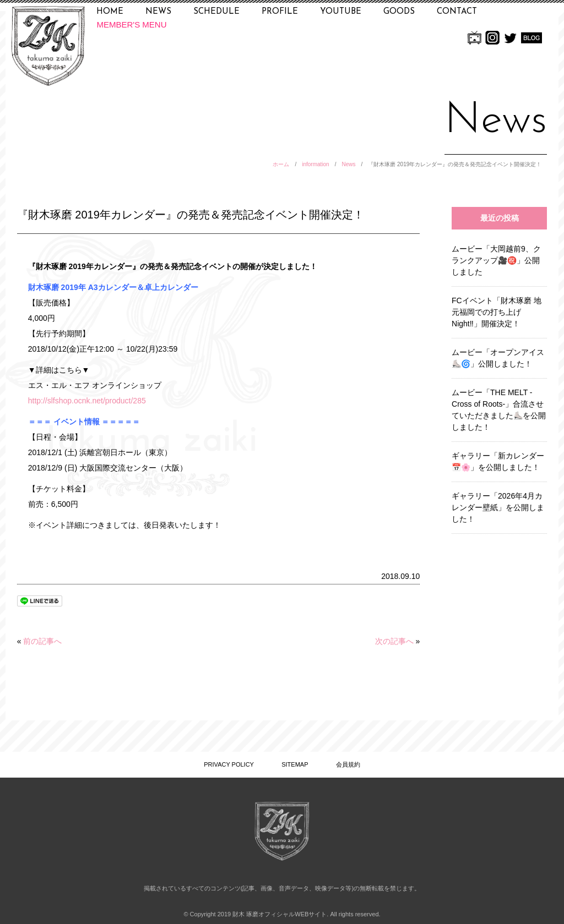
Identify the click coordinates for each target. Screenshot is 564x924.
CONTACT (457, 12)
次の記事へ (394, 641)
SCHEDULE (216, 12)
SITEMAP (295, 764)
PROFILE (280, 12)
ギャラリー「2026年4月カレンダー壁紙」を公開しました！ (498, 507)
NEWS (158, 12)
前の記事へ (42, 641)
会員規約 (348, 764)
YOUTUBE (341, 12)
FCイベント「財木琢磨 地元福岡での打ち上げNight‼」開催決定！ (497, 312)
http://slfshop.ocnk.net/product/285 (87, 401)
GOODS (399, 12)
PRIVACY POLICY (229, 764)
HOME (110, 12)
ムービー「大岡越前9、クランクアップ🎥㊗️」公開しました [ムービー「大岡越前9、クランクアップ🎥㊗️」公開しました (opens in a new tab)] (496, 260)
